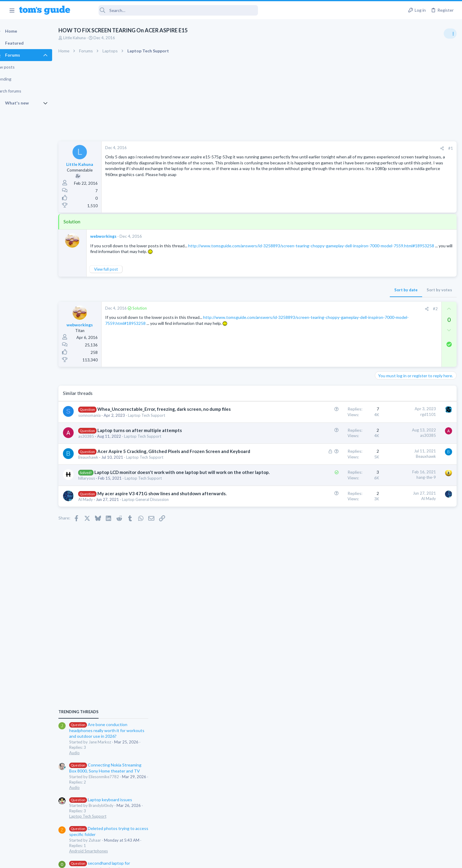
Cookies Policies (209, 860)
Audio (382, 365)
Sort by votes (343, 290)
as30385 (97, 443)
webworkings (114, 236)
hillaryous (97, 497)
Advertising (166, 860)
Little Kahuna (85, 38)
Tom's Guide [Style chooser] (413, 818)
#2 (339, 309)
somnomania (100, 422)
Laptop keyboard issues (408, 412)
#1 (354, 148)
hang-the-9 (330, 490)
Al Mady (96, 525)
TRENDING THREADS (386, 324)
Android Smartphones (396, 463)
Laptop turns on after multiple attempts (150, 437)
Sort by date (309, 290)
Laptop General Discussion (156, 525)
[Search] (168, 10)
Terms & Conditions (288, 860)
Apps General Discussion (399, 527)
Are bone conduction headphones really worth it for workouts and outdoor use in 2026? (415, 343)
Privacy (246, 860)
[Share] (346, 148)
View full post (116, 269)
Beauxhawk (99, 470)
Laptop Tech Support (157, 422)
